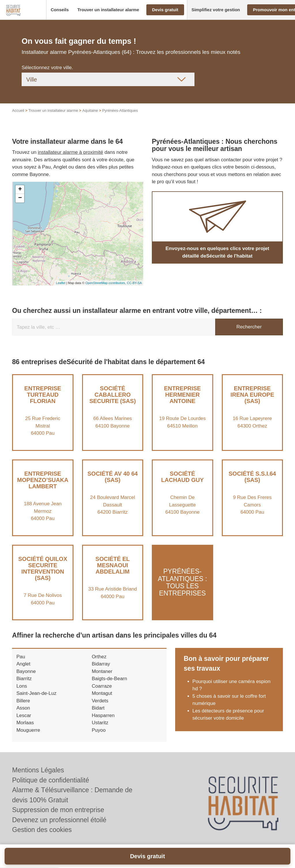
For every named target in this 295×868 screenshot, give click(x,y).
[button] (60, 10)
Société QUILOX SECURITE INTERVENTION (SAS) (43, 568)
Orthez (99, 657)
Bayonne (26, 671)
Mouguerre (28, 730)
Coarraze (102, 686)
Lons (22, 686)
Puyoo (99, 730)
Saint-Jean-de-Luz (36, 693)
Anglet (23, 664)
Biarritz (24, 679)
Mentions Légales (38, 770)
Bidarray (101, 664)
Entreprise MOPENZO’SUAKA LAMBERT (43, 480)
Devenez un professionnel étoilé (59, 820)
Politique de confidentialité (51, 780)
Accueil (18, 110)
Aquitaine (90, 110)
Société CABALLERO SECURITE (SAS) (112, 395)
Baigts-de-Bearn (109, 679)
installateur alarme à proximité (70, 152)
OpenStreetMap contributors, (106, 283)
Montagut (102, 693)
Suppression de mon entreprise (58, 810)
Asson (23, 708)
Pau (21, 657)
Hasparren (103, 715)
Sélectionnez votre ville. (47, 68)
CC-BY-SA (134, 283)
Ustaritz (100, 723)
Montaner (102, 671)
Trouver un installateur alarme (53, 110)
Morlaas (25, 723)
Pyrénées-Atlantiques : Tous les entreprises (183, 583)
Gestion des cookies (42, 830)
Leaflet (61, 283)
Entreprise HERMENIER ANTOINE (182, 395)
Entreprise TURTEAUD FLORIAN (43, 395)
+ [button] (20, 190)
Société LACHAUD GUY (182, 477)
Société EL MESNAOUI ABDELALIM (112, 565)
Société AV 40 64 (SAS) (112, 477)
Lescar (24, 715)
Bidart (98, 708)
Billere (23, 701)
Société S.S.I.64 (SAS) (252, 477)
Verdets (100, 701)
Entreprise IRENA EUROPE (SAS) (252, 395)
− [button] (20, 198)
